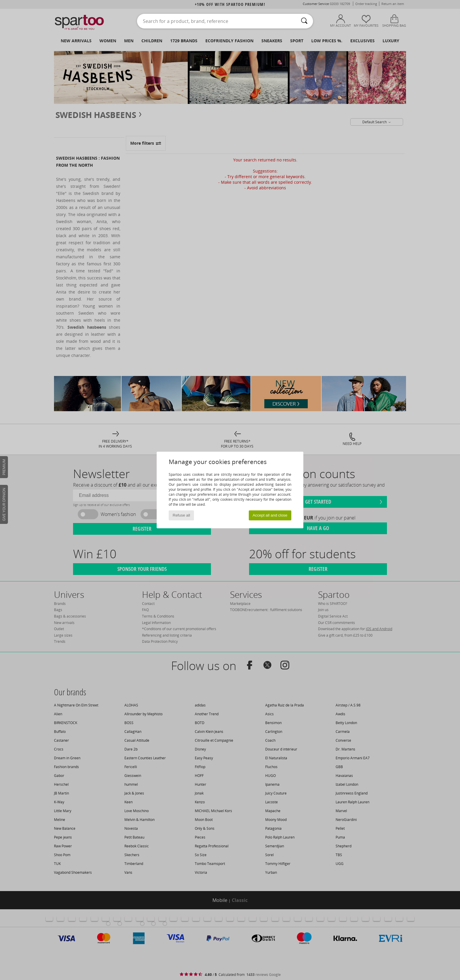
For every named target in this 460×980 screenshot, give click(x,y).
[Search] (304, 21)
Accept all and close (270, 515)
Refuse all (181, 515)
